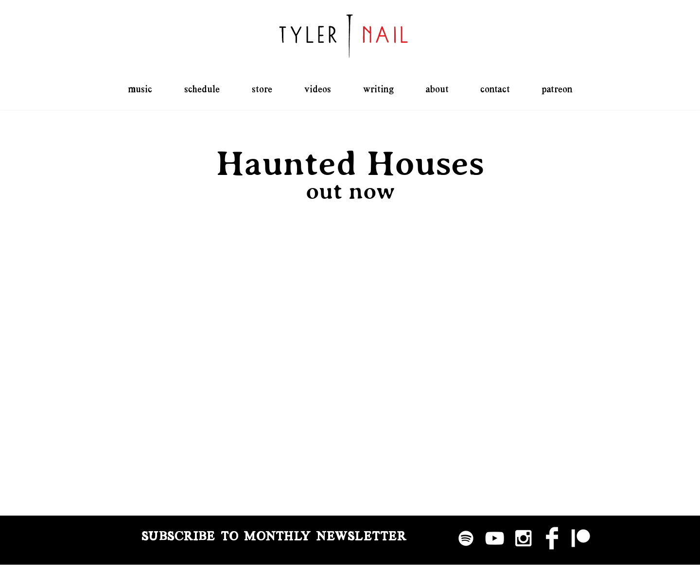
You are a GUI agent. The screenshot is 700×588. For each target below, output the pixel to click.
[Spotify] (466, 538)
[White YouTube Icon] (495, 538)
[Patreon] (581, 538)
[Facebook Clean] (552, 538)
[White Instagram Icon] (523, 538)
